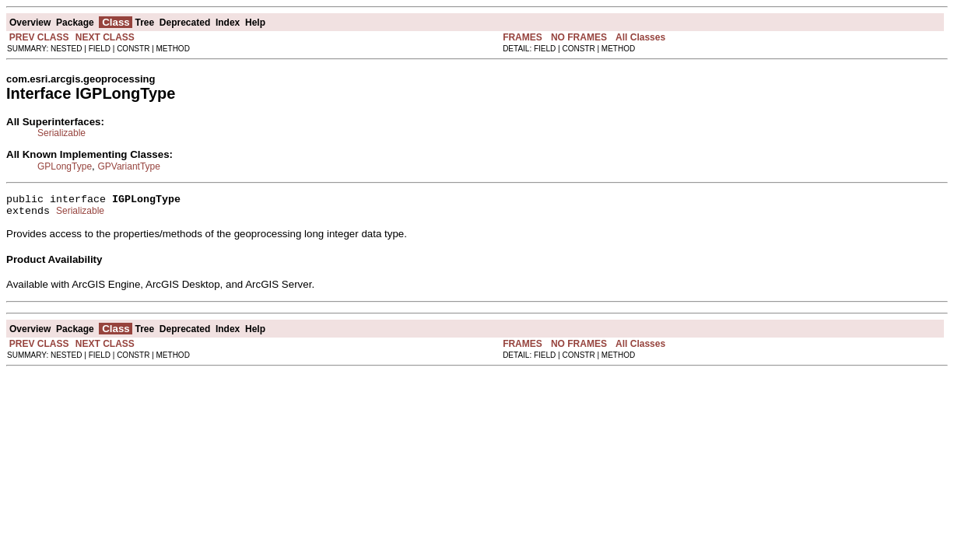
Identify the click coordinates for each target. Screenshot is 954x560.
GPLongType (65, 166)
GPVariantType (128, 166)
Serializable (61, 133)
